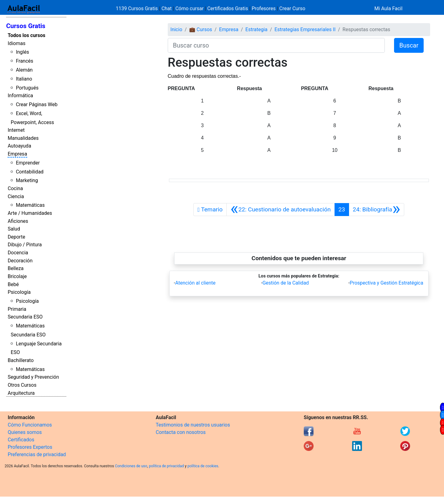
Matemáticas (30, 205)
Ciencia (16, 196)
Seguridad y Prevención (33, 377)
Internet (16, 130)
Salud (14, 229)
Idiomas (16, 43)
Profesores (264, 8)
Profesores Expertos (30, 447)
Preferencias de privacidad (37, 454)
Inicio (176, 29)
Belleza (16, 268)
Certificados (21, 440)
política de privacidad (166, 466)
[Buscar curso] (276, 45)
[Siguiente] (376, 210)
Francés (24, 61)
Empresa (17, 154)
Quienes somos (25, 432)
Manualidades (23, 138)
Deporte (16, 237)
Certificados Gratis (228, 8)
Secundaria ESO (25, 317)
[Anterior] (281, 210)
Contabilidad (30, 172)
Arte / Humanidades (30, 213)
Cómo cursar (190, 8)
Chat (167, 8)
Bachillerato (21, 360)
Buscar (409, 45)
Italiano (24, 79)
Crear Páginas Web (37, 104)
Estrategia (257, 29)
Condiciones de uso (131, 466)
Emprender (28, 163)
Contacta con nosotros (181, 432)
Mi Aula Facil (388, 8)
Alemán (24, 70)
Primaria (17, 309)
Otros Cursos (22, 385)
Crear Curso (292, 8)
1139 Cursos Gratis (138, 8)
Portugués (27, 88)
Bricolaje (17, 276)
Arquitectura (21, 393)
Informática (20, 96)
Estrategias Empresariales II (305, 29)
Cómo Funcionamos (30, 425)
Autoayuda (19, 146)
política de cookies (203, 466)
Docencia (18, 253)
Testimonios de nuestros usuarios (193, 425)
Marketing (27, 180)
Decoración (20, 261)
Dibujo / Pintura (25, 245)
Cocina (15, 188)
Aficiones (18, 221)
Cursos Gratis (26, 26)
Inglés (22, 52)
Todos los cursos (27, 35)
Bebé (13, 284)
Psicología (19, 292)
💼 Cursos (201, 29)
